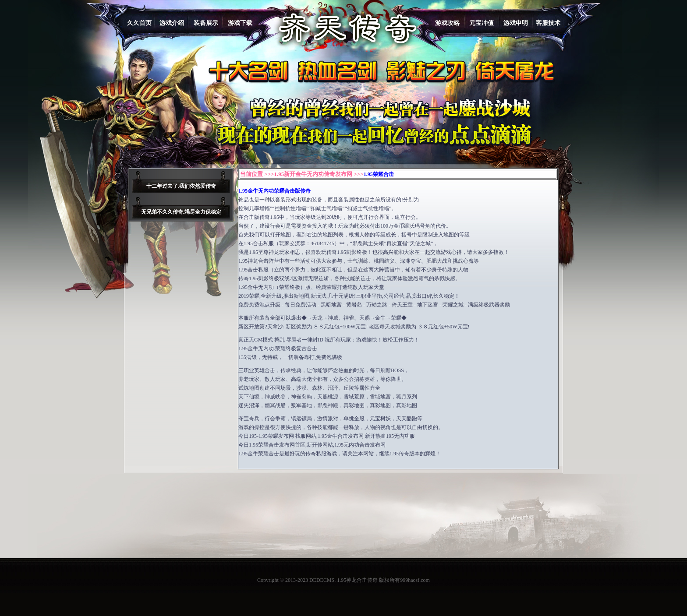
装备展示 (206, 23)
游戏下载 (240, 23)
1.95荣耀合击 (379, 174)
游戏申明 (516, 23)
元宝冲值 (482, 23)
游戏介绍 (172, 23)
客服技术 (548, 23)
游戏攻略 (447, 23)
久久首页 (139, 23)
